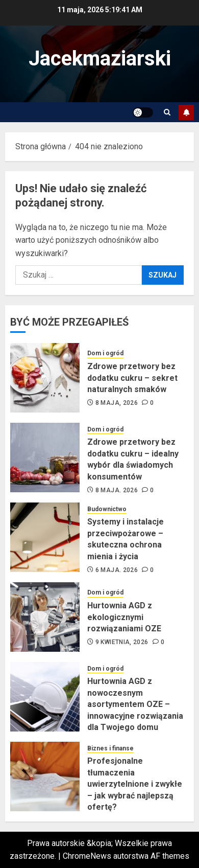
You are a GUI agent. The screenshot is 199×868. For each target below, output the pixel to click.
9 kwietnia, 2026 (122, 642)
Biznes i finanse (110, 748)
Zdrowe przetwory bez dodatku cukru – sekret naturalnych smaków (132, 378)
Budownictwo (107, 509)
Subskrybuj (186, 112)
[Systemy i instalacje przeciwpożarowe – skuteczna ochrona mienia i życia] (45, 537)
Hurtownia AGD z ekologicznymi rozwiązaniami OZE (124, 617)
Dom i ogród (105, 353)
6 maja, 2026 (117, 570)
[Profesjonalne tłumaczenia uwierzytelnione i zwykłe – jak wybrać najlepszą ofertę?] (45, 776)
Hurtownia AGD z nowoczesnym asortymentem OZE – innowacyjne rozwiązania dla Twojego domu (135, 704)
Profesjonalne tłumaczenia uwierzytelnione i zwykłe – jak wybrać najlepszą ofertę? (135, 784)
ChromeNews (87, 856)
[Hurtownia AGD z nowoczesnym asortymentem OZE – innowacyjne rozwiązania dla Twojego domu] (45, 697)
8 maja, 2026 (117, 403)
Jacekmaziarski (100, 59)
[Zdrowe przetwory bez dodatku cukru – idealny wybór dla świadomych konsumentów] (45, 458)
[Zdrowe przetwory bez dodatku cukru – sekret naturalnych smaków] (45, 378)
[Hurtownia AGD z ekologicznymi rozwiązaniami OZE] (45, 617)
